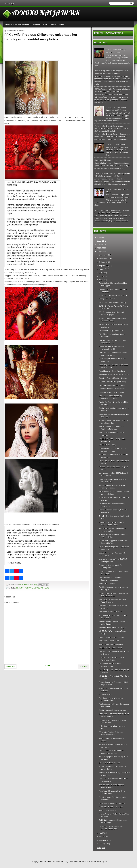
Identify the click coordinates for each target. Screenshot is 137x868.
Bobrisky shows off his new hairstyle (113, 710)
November (103, 259)
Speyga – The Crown (107, 299)
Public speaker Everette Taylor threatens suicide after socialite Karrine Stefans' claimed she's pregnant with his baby (112, 129)
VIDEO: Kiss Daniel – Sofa (109, 641)
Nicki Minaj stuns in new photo (110, 612)
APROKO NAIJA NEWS (46, 13)
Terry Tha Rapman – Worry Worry (112, 389)
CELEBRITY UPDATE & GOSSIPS (18, 25)
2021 (99, 237)
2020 (99, 241)
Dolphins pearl (102, 862)
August (102, 269)
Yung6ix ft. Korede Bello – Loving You (113, 627)
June (101, 276)
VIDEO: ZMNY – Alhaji (107, 445)
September (103, 266)
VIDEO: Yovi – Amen (107, 584)
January (102, 844)
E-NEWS (37, 25)
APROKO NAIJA (26, 585)
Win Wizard (92, 862)
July (101, 273)
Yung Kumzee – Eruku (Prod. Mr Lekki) (114, 374)
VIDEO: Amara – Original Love (110, 648)
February (103, 840)
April (101, 833)
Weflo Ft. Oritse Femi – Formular (111, 637)
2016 (99, 848)
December (103, 255)
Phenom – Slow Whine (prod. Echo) (112, 382)
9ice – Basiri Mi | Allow (103, 160)
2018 (99, 248)
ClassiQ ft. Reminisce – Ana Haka (112, 385)
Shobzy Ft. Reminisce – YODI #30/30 (113, 295)
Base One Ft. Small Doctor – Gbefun (113, 378)
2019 (99, 245)
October (102, 262)
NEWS (53, 25)
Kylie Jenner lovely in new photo (111, 331)
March (102, 837)
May (101, 280)
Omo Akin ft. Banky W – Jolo (110, 763)
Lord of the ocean (80, 862)
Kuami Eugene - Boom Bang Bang (112, 371)
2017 (99, 252)
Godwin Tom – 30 (105, 694)
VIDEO (61, 25)
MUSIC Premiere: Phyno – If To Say (112, 302)
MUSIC (45, 25)
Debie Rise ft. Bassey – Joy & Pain (112, 803)
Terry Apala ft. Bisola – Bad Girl (111, 807)
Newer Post (10, 667)
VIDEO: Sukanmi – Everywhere (111, 644)
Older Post (83, 667)
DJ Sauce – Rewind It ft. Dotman (111, 392)
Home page (9, 3)
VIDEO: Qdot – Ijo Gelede (115, 144)
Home (47, 665)
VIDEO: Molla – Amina (107, 810)
